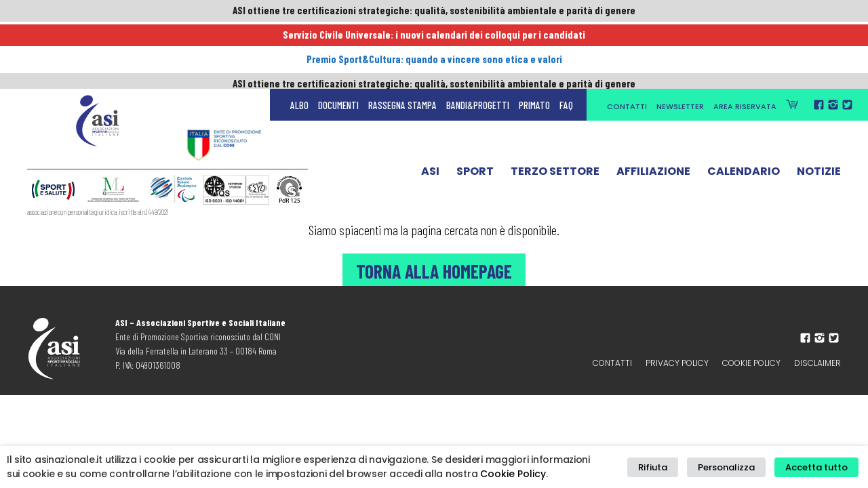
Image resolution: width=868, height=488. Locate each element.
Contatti (627, 42)
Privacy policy (677, 363)
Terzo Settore (555, 110)
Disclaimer (817, 363)
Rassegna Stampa (402, 41)
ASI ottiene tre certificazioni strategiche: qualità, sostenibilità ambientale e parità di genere (434, 12)
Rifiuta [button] (668, 467)
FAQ (566, 41)
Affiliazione (653, 110)
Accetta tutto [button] (819, 467)
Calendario (744, 110)
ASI (430, 110)
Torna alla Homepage (434, 270)
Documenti (338, 41)
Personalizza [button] (735, 467)
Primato (534, 41)
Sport (475, 110)
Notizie (819, 110)
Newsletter (680, 42)
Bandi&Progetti (478, 41)
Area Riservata (745, 42)
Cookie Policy (751, 363)
